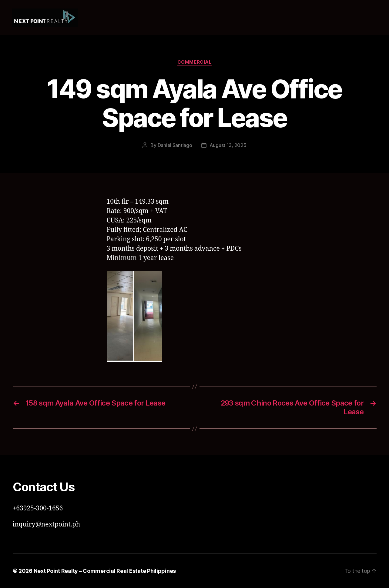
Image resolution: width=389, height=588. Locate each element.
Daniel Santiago (175, 145)
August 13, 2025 (228, 145)
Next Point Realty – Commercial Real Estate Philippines (105, 571)
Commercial (195, 62)
